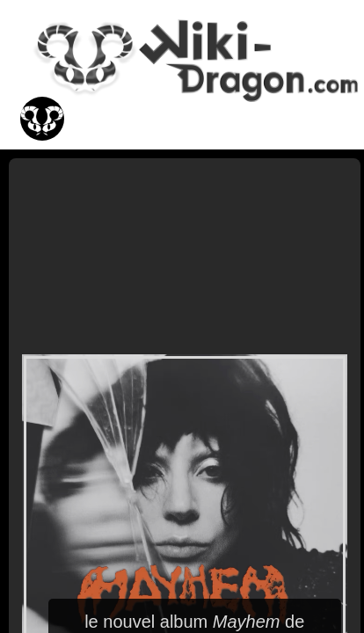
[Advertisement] (185, 255)
